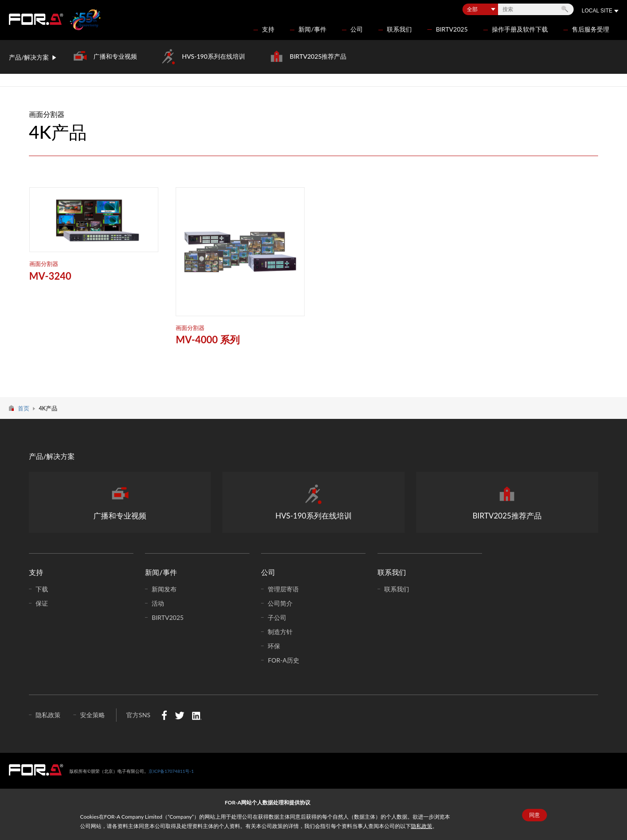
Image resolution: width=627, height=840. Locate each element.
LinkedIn (197, 715)
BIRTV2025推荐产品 (318, 56)
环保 (274, 646)
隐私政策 (422, 826)
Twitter (179, 715)
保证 (42, 603)
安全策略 (92, 715)
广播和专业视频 (115, 56)
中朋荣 (36, 770)
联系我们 (399, 29)
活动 (158, 603)
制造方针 (280, 632)
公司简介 (280, 603)
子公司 (277, 617)
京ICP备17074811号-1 (171, 771)
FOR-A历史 (283, 660)
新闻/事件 (312, 29)
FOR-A (36, 19)
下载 (42, 589)
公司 (357, 29)
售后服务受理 (591, 29)
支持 (268, 29)
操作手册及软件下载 (520, 29)
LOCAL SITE (597, 11)
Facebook (164, 715)
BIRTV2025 (452, 29)
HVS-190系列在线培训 (213, 56)
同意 (535, 815)
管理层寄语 (283, 589)
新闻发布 (164, 589)
